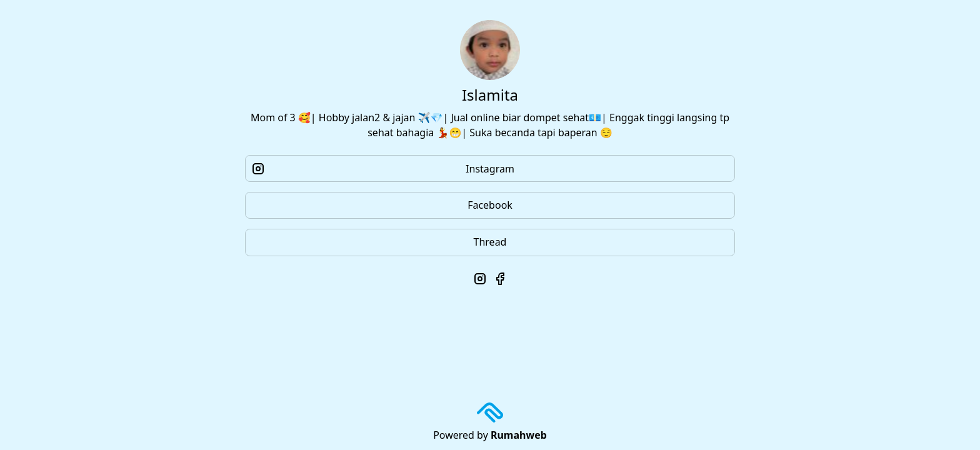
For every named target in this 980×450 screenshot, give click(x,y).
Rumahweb (519, 435)
